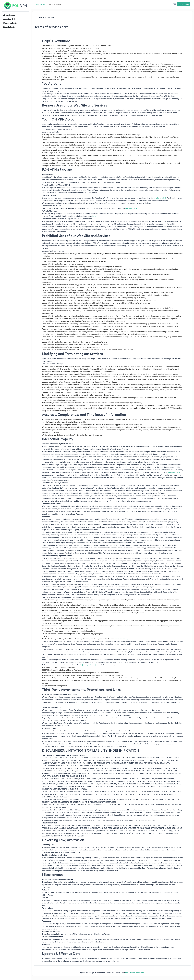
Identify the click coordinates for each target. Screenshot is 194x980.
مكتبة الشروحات (10, 23)
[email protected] (160, 198)
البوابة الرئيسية (40, 4)
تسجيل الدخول (183, 4)
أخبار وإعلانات (9, 19)
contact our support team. (135, 973)
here (94, 216)
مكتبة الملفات (9, 27)
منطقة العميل (9, 15)
